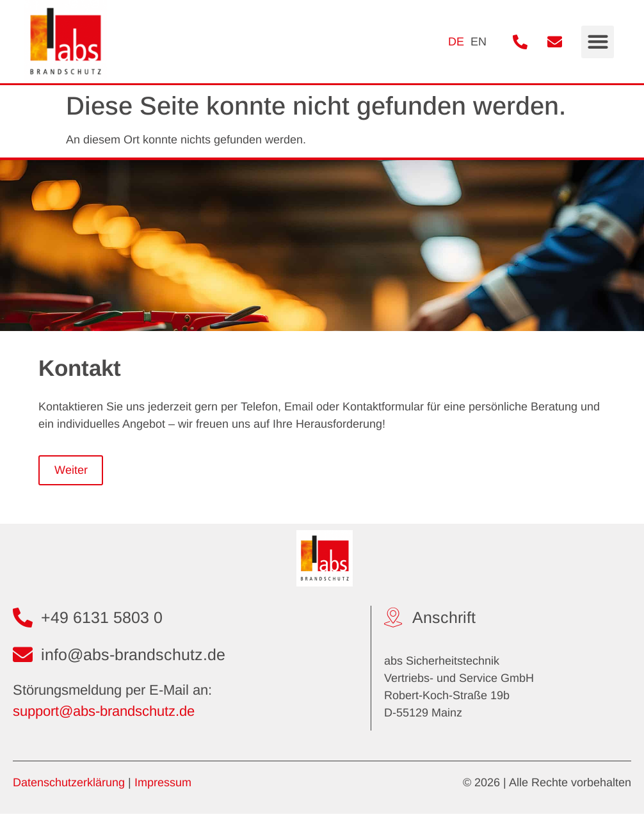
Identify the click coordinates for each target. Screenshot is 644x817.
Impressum (163, 786)
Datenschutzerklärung (69, 786)
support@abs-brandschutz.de (104, 714)
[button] (598, 42)
